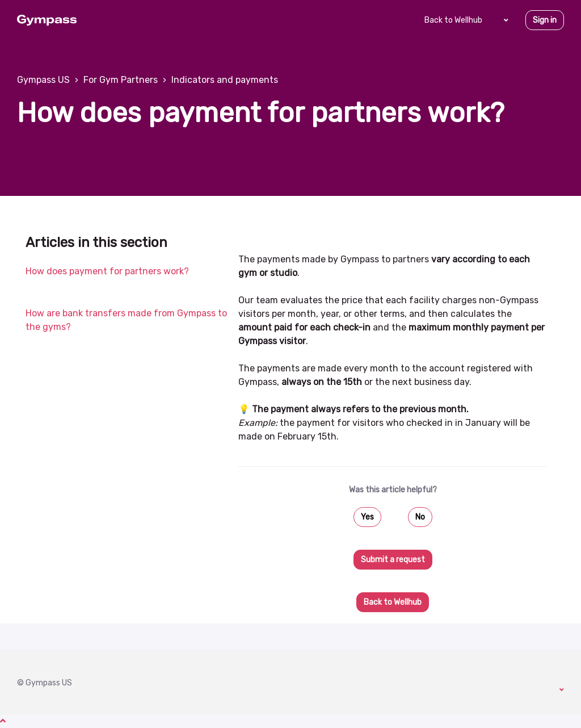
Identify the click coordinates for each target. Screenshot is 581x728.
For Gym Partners (121, 80)
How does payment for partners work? (107, 271)
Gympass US (43, 80)
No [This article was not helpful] (420, 517)
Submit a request (393, 560)
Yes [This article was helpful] (367, 517)
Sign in (545, 20)
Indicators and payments (225, 80)
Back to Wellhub (453, 20)
